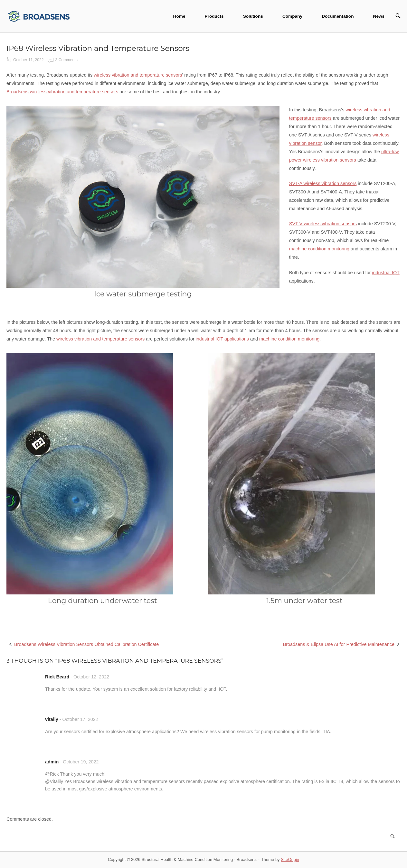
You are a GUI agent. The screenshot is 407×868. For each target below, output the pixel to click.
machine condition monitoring (319, 249)
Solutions (253, 16)
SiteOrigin (290, 859)
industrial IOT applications (222, 339)
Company (292, 16)
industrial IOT (386, 273)
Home (179, 16)
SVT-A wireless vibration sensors (323, 183)
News (379, 16)
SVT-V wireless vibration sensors (323, 224)
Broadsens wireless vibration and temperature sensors (62, 92)
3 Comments (66, 60)
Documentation (338, 16)
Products (214, 16)
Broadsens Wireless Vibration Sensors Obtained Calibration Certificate (86, 644)
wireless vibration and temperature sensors (138, 75)
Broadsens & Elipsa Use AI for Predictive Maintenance (339, 644)
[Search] (393, 836)
